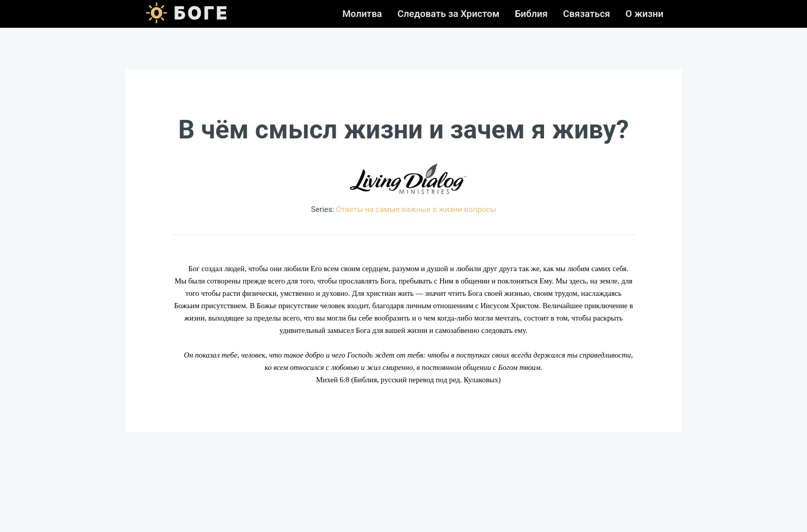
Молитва (362, 14)
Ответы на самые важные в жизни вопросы (416, 209)
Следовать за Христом (448, 14)
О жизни (644, 14)
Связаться (586, 14)
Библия (531, 14)
